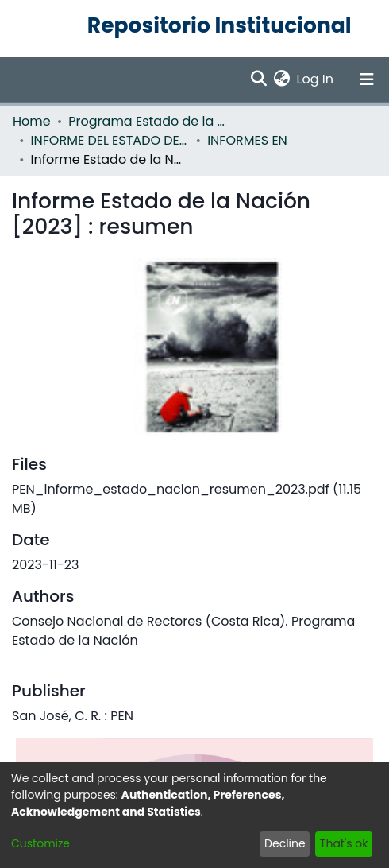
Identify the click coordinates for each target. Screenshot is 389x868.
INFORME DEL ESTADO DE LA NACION (110, 140)
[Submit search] (259, 79)
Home (32, 121)
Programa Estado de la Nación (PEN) (148, 121)
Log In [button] (316, 79)
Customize (40, 843)
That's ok (344, 843)
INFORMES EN (247, 140)
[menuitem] (282, 79)
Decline (285, 843)
